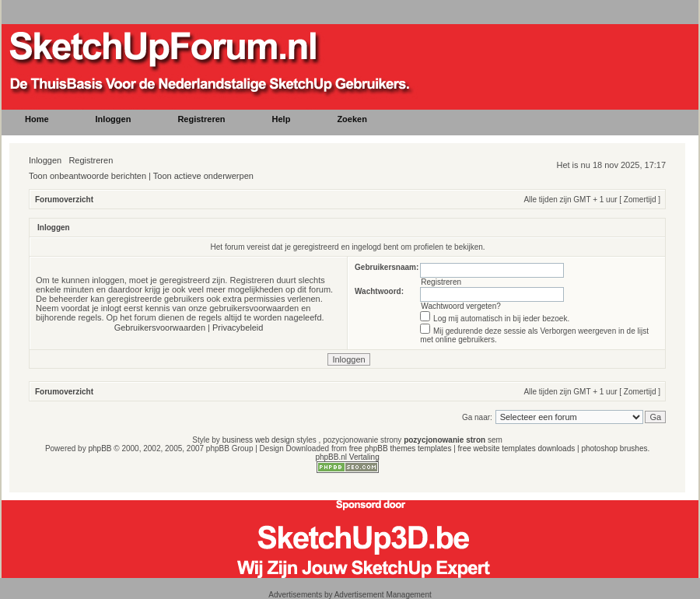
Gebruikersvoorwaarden (160, 328)
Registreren (91, 160)
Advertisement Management (383, 595)
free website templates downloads (517, 448)
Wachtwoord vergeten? (460, 306)
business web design (259, 440)
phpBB (100, 448)
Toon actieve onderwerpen (203, 176)
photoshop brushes (614, 448)
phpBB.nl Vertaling (347, 457)
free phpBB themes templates (401, 448)
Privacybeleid (238, 328)
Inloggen (45, 160)
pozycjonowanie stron (444, 440)
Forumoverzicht (64, 200)
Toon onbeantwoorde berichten (87, 176)
